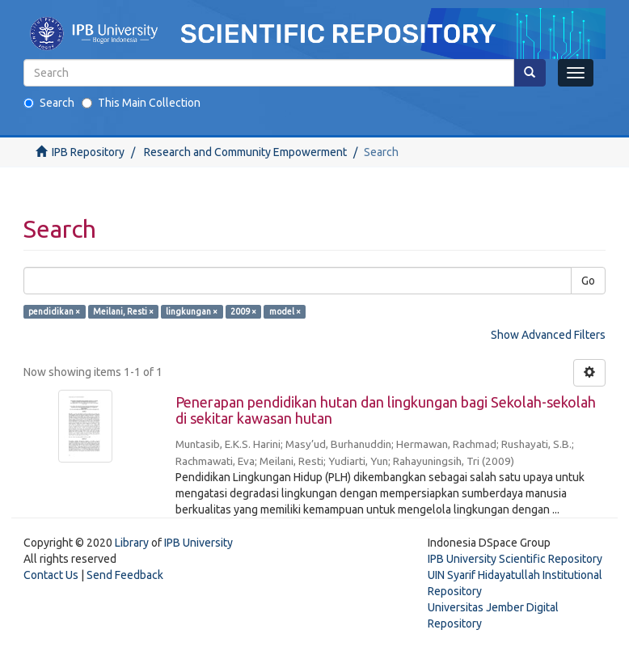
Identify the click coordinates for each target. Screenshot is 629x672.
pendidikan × (54, 311)
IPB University (198, 543)
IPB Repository (88, 152)
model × (285, 311)
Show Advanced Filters (548, 335)
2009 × (243, 311)
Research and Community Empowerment (245, 152)
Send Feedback (125, 575)
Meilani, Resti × (123, 311)
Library (132, 543)
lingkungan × (192, 311)
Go (588, 281)
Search (49, 103)
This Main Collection (141, 103)
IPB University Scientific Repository (515, 559)
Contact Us (51, 575)
